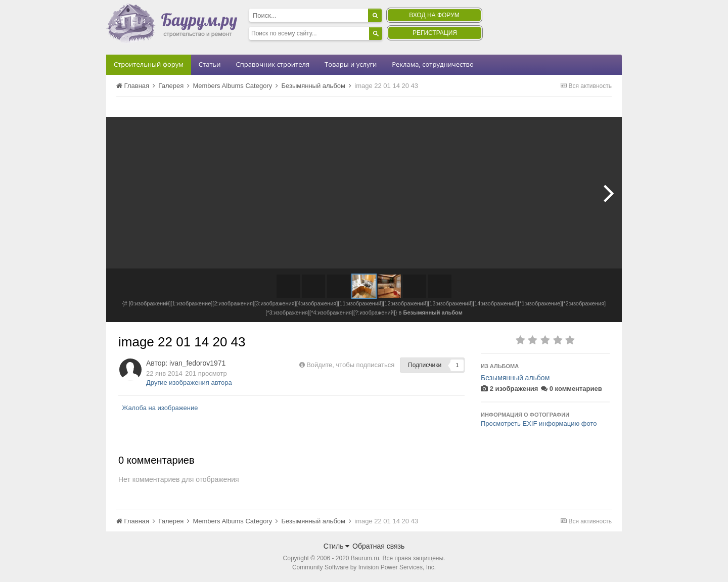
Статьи (210, 64)
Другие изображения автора (189, 383)
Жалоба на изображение (160, 408)
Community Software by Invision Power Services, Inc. (364, 567)
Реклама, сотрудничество (433, 64)
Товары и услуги (351, 64)
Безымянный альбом (515, 378)
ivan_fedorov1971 (197, 363)
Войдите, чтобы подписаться (350, 365)
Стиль (337, 546)
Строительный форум (149, 64)
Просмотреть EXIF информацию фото (539, 423)
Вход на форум (434, 15)
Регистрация (435, 33)
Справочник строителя (272, 64)
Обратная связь (378, 546)
